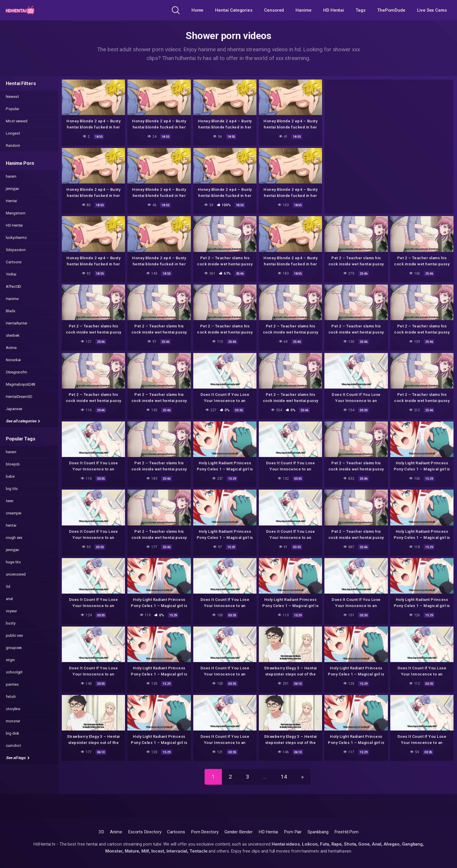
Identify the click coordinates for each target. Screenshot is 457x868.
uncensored (16, 574)
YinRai (11, 274)
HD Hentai (334, 10)
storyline (13, 709)
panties (12, 684)
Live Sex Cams (432, 10)
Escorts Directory (145, 832)
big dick (13, 733)
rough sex (14, 538)
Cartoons (14, 262)
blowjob (13, 464)
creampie (14, 513)
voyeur (11, 611)
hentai (11, 525)
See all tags (18, 758)
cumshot (13, 746)
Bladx (11, 311)
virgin (10, 660)
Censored (274, 10)
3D (101, 832)
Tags (361, 10)
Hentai (11, 201)
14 (284, 777)
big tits (12, 489)
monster (13, 721)
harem (11, 176)
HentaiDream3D (19, 397)
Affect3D (14, 286)
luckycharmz (16, 238)
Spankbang (318, 832)
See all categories (23, 421)
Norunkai (13, 360)
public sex (14, 635)
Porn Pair (293, 832)
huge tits (13, 562)
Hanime (304, 10)
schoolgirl (14, 672)
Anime (11, 348)
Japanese (14, 409)
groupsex (14, 648)
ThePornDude (391, 10)
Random (13, 145)
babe (10, 476)
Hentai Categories (234, 10)
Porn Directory (205, 832)
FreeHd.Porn (346, 832)
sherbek (13, 335)
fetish (11, 697)
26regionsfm (16, 372)
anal (9, 599)
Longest (13, 133)
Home (198, 10)
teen (10, 501)
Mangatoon (16, 213)
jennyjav (12, 189)
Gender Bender (239, 832)
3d (8, 586)
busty (11, 623)
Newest (12, 97)
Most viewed (17, 121)
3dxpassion (16, 250)
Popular (12, 109)
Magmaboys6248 (20, 384)
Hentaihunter (17, 323)
